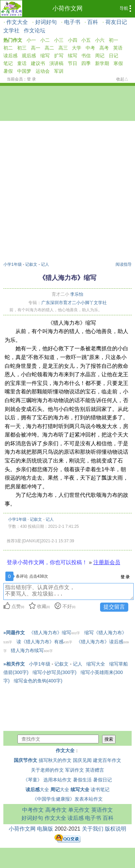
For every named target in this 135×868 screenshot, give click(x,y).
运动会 (43, 71)
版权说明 (116, 829)
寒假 (118, 63)
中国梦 (24, 71)
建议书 (38, 63)
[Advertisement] (66, 192)
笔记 (8, 63)
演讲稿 (56, 63)
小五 (86, 40)
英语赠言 (95, 770)
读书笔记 (100, 790)
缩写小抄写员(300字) (55, 672)
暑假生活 (82, 780)
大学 (77, 48)
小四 (73, 40)
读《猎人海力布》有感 (44, 642)
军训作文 (75, 770)
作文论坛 (35, 30)
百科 (93, 22)
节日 (73, 63)
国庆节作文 (26, 760)
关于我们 (93, 829)
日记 (114, 56)
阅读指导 (124, 264)
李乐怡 (77, 294)
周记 (100, 56)
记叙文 (31, 264)
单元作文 (79, 810)
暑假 (8, 71)
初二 (8, 48)
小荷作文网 (67, 8)
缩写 (45, 56)
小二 (45, 40)
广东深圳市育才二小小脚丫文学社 (74, 303)
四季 (86, 63)
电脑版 (45, 829)
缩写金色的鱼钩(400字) (38, 681)
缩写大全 (96, 664)
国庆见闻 (82, 760)
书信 (86, 56)
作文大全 (17, 22)
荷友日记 (116, 22)
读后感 (10, 56)
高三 (63, 48)
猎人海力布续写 (32, 650)
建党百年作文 (107, 760)
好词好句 (46, 22)
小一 (31, 40)
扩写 (59, 56)
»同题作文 (14, 633)
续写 (73, 56)
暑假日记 (102, 780)
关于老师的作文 (47, 770)
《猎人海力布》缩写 (54, 633)
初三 (22, 48)
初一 (114, 40)
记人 (45, 264)
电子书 (72, 22)
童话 (22, 63)
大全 (37, 790)
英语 (118, 48)
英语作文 (102, 810)
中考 (90, 48)
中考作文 (33, 810)
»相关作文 (14, 664)
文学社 (11, 30)
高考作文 (56, 810)
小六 (100, 40)
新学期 (102, 63)
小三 (59, 40)
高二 (49, 48)
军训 (59, 71)
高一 (36, 48)
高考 (104, 48)
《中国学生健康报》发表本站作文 (67, 799)
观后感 (29, 56)
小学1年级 (13, 264)
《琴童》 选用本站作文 (47, 780)
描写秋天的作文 (55, 760)
